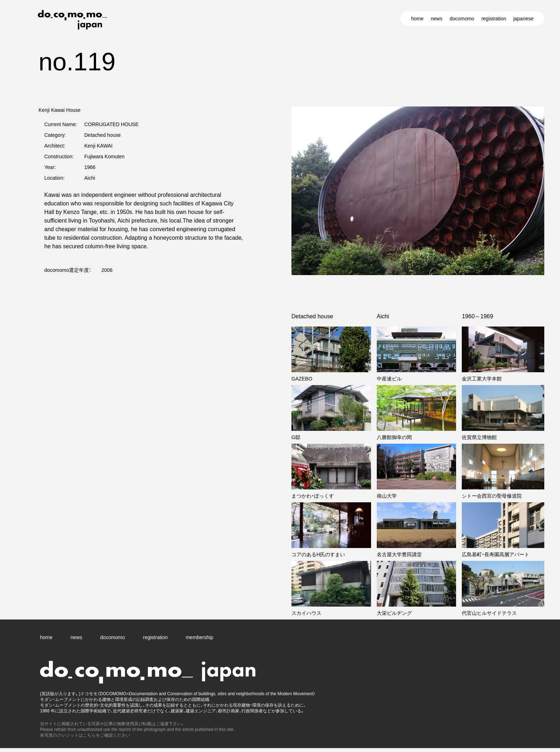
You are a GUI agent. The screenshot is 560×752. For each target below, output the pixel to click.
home (417, 19)
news (437, 19)
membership (199, 637)
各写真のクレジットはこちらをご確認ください (85, 735)
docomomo (462, 19)
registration (494, 19)
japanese (523, 19)
